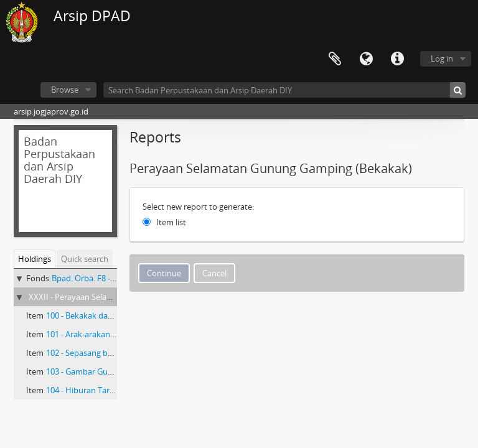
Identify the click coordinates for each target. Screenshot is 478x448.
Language (366, 59)
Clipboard (335, 59)
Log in (442, 58)
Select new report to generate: (198, 207)
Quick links (397, 59)
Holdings (35, 259)
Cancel (214, 273)
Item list (171, 222)
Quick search (85, 259)
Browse (65, 90)
